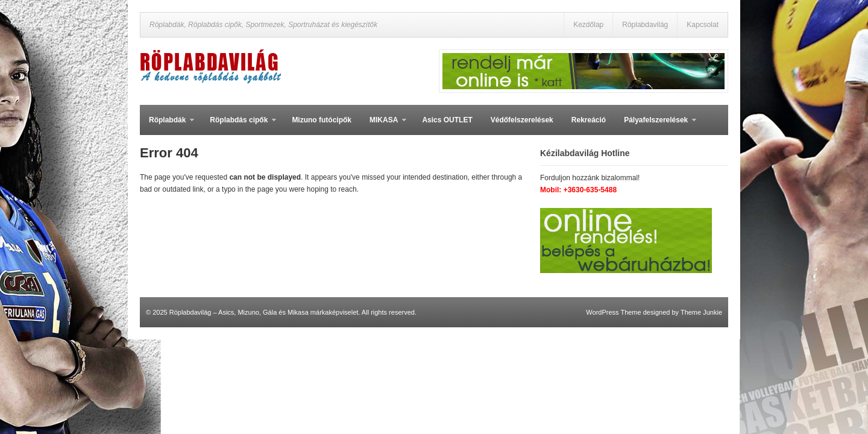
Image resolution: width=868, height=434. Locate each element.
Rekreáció (589, 120)
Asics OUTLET (447, 120)
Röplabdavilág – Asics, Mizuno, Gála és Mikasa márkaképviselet (264, 312)
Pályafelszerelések (656, 125)
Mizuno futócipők (322, 120)
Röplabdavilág (645, 25)
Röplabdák (167, 125)
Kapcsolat (703, 25)
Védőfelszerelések (522, 120)
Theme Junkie (701, 312)
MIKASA (383, 125)
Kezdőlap (588, 25)
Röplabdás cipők (238, 125)
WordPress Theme (613, 312)
